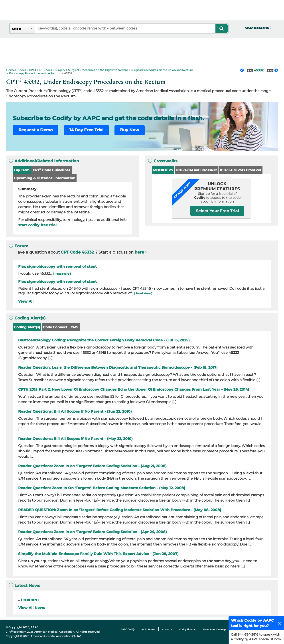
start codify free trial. (38, 225)
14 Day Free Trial (86, 130)
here (139, 252)
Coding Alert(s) (27, 327)
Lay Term (22, 170)
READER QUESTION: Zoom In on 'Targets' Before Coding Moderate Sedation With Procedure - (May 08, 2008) (120, 510)
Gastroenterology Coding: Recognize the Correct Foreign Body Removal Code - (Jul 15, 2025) (104, 340)
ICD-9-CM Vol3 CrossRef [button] (241, 170)
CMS (74, 327)
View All (26, 301)
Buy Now (130, 130)
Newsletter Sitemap (214, 629)
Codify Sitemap (188, 629)
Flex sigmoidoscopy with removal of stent (57, 267)
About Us (167, 629)
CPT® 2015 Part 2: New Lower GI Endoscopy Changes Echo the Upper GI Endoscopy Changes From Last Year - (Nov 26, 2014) (134, 389)
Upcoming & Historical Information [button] (45, 178)
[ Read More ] (62, 274)
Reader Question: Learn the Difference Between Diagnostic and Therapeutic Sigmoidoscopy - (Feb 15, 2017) (118, 367)
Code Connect (55, 327)
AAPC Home (148, 629)
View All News (32, 608)
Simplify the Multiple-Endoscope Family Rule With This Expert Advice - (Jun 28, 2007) (98, 554)
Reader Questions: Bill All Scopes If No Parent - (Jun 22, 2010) (75, 411)
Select (17, 29)
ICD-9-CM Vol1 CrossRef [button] (196, 170)
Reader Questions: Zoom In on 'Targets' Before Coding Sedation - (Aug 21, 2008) (92, 466)
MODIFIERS (163, 170)
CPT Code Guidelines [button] (51, 170)
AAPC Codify (128, 629)
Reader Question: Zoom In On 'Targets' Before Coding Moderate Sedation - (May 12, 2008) (102, 488)
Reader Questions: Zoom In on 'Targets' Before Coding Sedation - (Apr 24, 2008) (93, 532)
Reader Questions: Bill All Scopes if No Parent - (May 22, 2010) (75, 439)
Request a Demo (36, 130)
